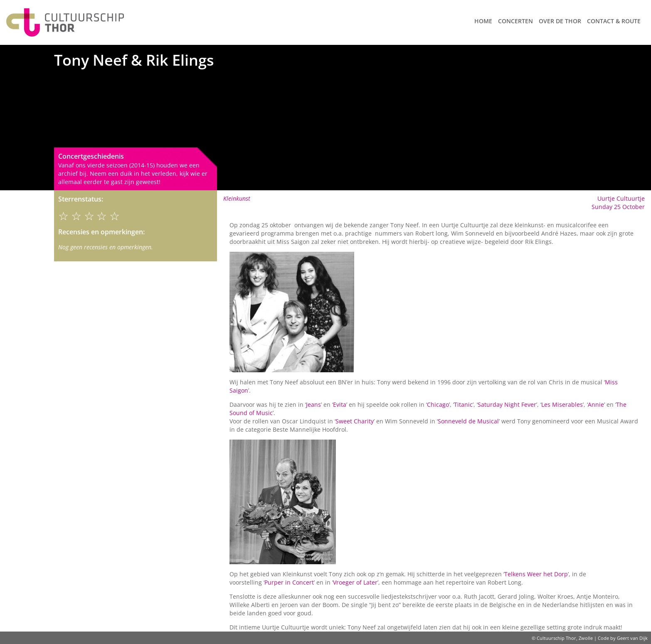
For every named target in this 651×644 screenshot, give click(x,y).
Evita (340, 404)
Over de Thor (560, 21)
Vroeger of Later (355, 582)
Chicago (438, 404)
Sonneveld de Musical (468, 421)
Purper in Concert (289, 582)
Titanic (463, 404)
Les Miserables (562, 404)
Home (483, 21)
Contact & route (614, 21)
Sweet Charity (355, 421)
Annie (596, 404)
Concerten (515, 21)
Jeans (313, 404)
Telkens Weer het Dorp (536, 574)
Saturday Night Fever (507, 404)
